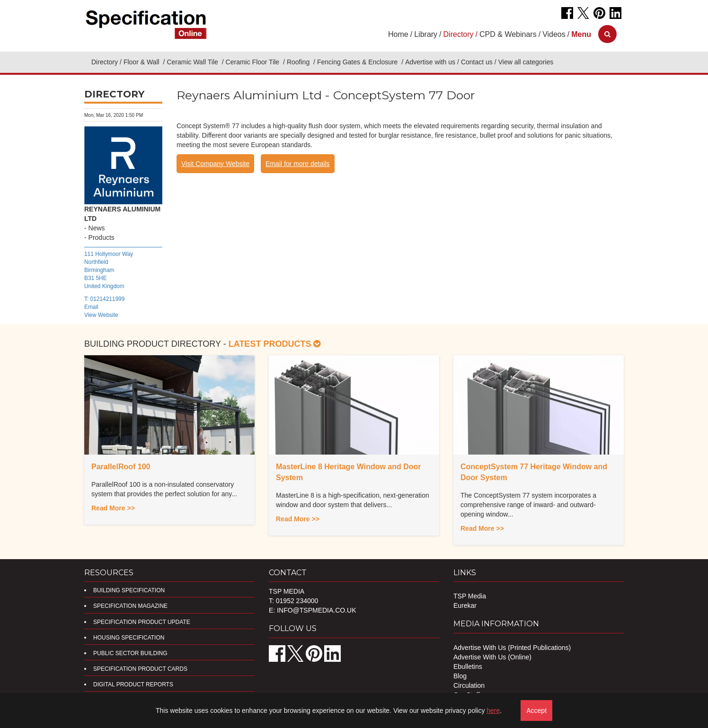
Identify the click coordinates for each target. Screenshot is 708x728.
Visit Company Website (215, 164)
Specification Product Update (142, 622)
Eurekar (465, 605)
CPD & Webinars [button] (508, 34)
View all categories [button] (526, 62)
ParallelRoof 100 (121, 467)
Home (398, 34)
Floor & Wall (142, 62)
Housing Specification (129, 638)
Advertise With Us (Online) (492, 657)
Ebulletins (468, 667)
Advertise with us (430, 62)
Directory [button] (459, 34)
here (493, 710)
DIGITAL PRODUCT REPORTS (133, 684)
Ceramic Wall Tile (193, 62)
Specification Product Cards (140, 669)
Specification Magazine (130, 606)
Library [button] (426, 34)
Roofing (299, 62)
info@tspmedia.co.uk (316, 610)
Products (102, 237)
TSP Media (470, 596)
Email (91, 307)
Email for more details (297, 164)
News (97, 228)
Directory (105, 62)
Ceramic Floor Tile (253, 62)
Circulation (469, 685)
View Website (101, 315)
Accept (536, 710)
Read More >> (113, 508)
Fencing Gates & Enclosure (358, 62)
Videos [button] (554, 34)
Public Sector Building (130, 653)
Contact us (477, 62)
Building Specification (129, 590)
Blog (460, 676)
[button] (581, 34)
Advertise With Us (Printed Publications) (512, 648)
